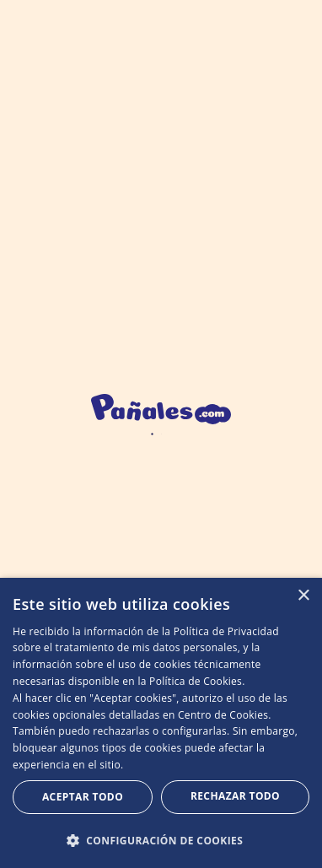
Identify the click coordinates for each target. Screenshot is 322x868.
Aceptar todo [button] (83, 797)
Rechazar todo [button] (235, 796)
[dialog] (161, 723)
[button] (161, 840)
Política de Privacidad (226, 631)
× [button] (303, 596)
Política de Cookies (196, 681)
